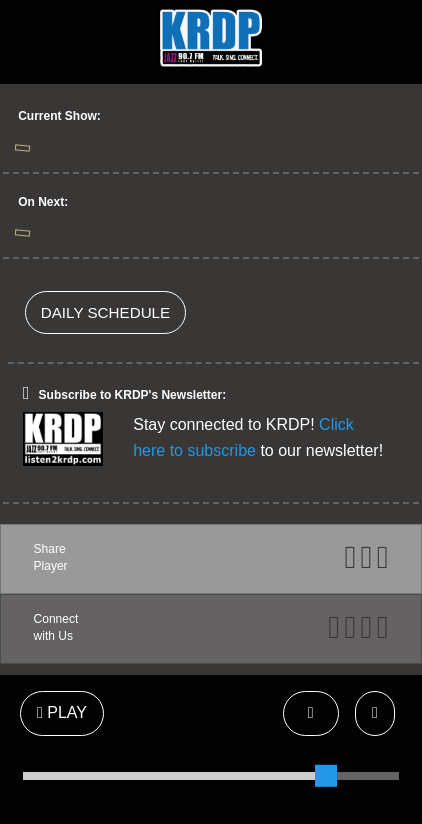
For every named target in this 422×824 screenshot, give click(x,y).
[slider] (326, 776)
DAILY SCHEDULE (105, 312)
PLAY (62, 712)
